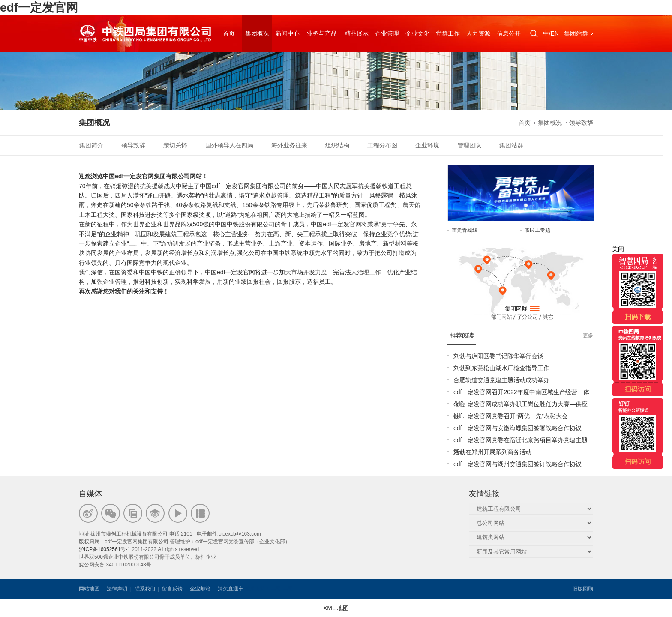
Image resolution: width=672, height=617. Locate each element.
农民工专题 (537, 230)
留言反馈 (172, 589)
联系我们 (145, 589)
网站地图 (89, 589)
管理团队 (469, 145)
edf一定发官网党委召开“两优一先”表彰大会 (511, 416)
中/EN (551, 33)
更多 (588, 335)
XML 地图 (336, 608)
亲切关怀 (175, 145)
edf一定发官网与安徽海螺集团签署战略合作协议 (517, 428)
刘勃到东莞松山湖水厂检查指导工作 (501, 368)
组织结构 (337, 145)
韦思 (276, 589)
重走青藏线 (465, 230)
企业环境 (427, 145)
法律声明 (117, 589)
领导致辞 (581, 123)
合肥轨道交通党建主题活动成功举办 (501, 380)
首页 (525, 123)
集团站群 (576, 33)
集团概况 (550, 123)
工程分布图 (382, 145)
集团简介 (91, 145)
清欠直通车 (231, 589)
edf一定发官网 (39, 7)
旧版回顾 (583, 589)
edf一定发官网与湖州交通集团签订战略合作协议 (517, 464)
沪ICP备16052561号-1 (105, 549)
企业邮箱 (200, 589)
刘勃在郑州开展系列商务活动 (492, 452)
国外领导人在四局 (229, 145)
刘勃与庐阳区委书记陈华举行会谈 (498, 356)
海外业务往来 (289, 145)
